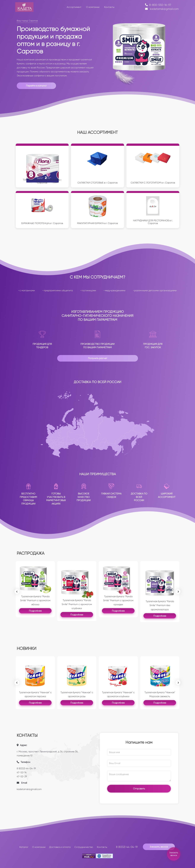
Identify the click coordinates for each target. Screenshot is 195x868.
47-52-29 (22, 776)
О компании (39, 847)
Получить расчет (98, 358)
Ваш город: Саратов (27, 21)
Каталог (24, 847)
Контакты (102, 847)
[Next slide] (178, 592)
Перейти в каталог (36, 86)
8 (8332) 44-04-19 (26, 768)
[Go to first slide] (178, 683)
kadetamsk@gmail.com (162, 9)
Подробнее (35, 611)
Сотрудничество (84, 847)
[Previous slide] (17, 592)
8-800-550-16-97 (158, 5)
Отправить (139, 789)
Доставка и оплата (60, 847)
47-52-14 (22, 772)
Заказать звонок (159, 847)
